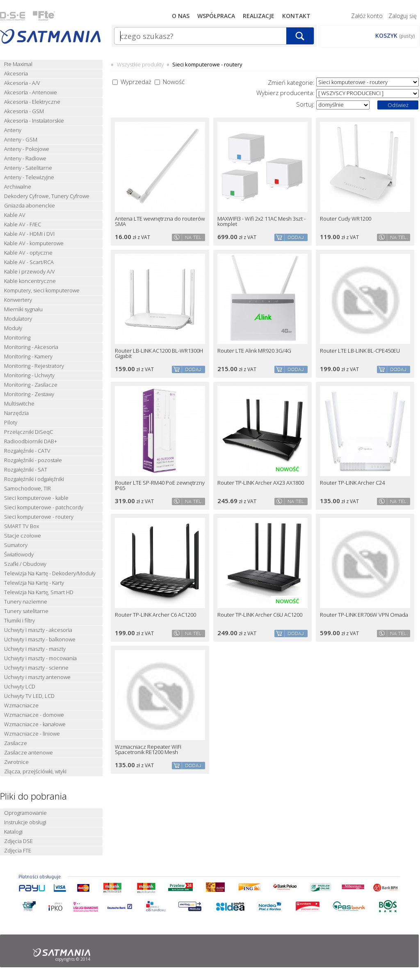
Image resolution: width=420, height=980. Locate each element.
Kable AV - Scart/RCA (29, 262)
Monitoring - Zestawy (29, 394)
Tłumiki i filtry (19, 621)
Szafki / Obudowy (25, 564)
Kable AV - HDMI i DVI (29, 234)
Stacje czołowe (23, 536)
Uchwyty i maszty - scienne (36, 668)
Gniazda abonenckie (30, 206)
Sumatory (16, 545)
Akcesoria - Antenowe (31, 92)
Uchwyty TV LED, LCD (29, 696)
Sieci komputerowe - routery (39, 517)
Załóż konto (367, 16)
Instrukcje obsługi (25, 822)
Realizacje (259, 16)
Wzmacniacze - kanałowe (35, 724)
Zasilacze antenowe (29, 753)
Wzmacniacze (21, 705)
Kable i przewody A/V (30, 272)
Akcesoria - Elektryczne (32, 102)
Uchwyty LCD (20, 687)
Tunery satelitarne (26, 611)
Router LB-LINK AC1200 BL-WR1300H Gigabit (159, 353)
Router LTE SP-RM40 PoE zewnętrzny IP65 (160, 485)
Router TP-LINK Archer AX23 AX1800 (261, 483)
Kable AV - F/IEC (23, 224)
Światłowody (19, 555)
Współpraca (216, 16)
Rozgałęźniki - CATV (27, 451)
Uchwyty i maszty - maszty (35, 649)
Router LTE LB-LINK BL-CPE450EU (360, 351)
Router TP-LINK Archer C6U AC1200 (260, 615)
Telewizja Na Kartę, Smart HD (39, 592)
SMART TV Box (22, 526)
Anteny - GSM (21, 140)
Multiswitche (19, 404)
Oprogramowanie (25, 813)
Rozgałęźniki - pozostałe (33, 460)
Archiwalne (18, 187)
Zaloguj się (403, 16)
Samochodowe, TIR (27, 489)
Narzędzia (16, 413)
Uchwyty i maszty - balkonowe (40, 639)
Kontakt (296, 16)
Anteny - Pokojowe (27, 149)
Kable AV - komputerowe (34, 243)
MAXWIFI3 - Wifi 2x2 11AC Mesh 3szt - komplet (261, 221)
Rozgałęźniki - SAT (26, 470)
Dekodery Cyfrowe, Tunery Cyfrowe (47, 196)
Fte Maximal (18, 64)
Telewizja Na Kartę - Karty (34, 583)
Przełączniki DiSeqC (29, 432)
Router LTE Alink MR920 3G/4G (254, 351)
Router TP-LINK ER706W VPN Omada (364, 615)
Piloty (11, 423)
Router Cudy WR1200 (346, 219)
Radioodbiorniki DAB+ (31, 441)
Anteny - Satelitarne (28, 168)
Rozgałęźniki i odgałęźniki (34, 479)
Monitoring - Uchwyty (29, 375)
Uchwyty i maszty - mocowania (40, 658)
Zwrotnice (16, 762)
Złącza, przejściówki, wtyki (35, 771)
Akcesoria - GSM (24, 111)
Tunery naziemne (26, 602)
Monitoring (17, 338)
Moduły (13, 328)
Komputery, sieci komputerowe (42, 291)
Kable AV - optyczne (28, 253)
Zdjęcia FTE (18, 851)
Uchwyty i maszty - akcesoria (38, 630)
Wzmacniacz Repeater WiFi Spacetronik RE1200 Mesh (148, 750)
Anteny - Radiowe (25, 158)
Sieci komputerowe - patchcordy (44, 507)
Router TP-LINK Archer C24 (352, 483)
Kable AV (15, 215)
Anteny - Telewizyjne (29, 177)
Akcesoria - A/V (22, 83)
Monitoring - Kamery (28, 357)
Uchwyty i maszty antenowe (37, 677)
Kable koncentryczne (30, 281)
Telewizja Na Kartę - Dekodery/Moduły (50, 573)
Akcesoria (16, 74)
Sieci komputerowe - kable (36, 498)
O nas (181, 16)
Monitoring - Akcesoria (31, 347)
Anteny (13, 130)
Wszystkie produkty (140, 64)
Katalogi (13, 832)
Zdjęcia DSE (18, 841)
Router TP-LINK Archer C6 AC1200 (155, 615)
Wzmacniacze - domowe (34, 715)
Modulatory (18, 319)
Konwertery (18, 300)
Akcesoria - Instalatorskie (34, 121)
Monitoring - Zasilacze (31, 385)
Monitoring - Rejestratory (34, 366)
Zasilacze (16, 743)
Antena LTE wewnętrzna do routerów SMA (160, 221)
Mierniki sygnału (23, 309)
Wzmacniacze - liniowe (32, 734)
